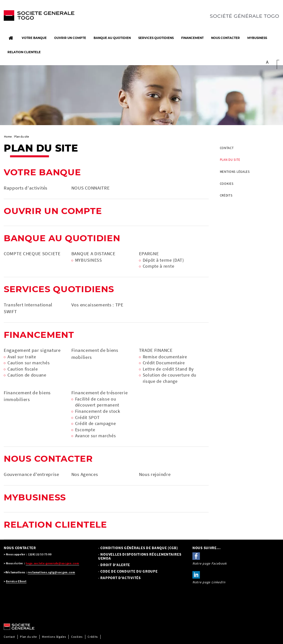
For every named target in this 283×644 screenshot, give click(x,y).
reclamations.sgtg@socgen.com (51, 572)
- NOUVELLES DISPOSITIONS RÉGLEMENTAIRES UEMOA (140, 556)
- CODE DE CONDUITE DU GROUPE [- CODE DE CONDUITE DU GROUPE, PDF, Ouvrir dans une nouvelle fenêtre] (128, 571)
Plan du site (230, 160)
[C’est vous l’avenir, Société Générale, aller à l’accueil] (35, 17)
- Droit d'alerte (114, 565)
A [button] (267, 62)
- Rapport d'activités (119, 578)
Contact (227, 148)
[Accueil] (11, 38)
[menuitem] (248, 148)
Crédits (226, 195)
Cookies (227, 184)
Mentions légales (235, 172)
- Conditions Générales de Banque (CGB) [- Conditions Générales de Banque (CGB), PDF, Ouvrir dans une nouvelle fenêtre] (138, 548)
